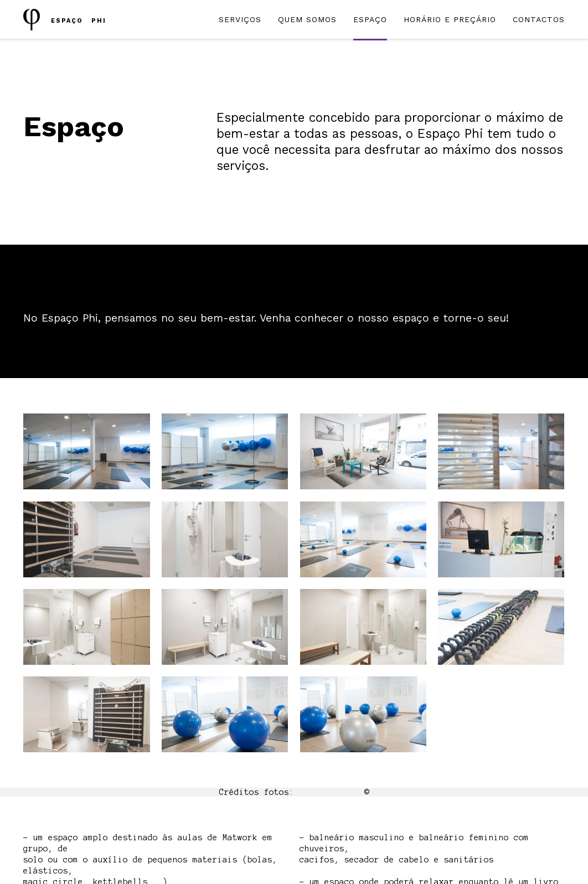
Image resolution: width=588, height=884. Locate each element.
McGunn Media (329, 792)
